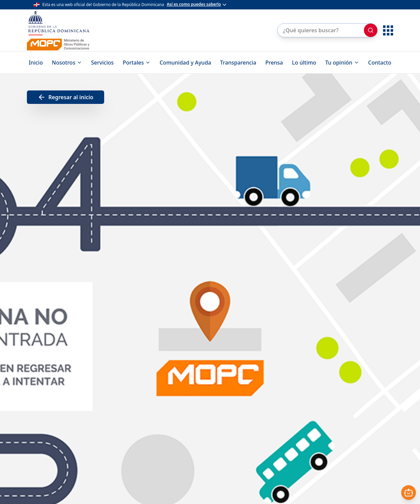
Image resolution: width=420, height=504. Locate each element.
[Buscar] (371, 30)
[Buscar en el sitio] (320, 30)
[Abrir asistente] (409, 493)
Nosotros (67, 63)
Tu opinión (342, 63)
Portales (137, 63)
